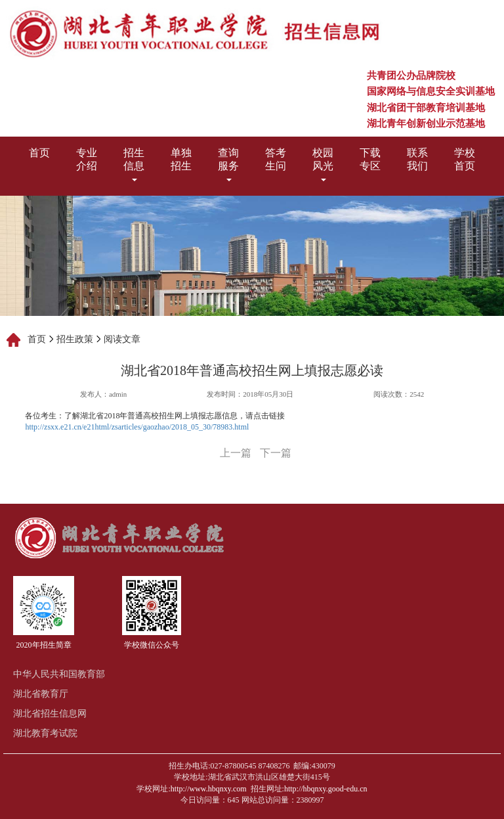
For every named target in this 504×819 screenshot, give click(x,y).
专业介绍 (87, 159)
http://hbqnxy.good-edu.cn (326, 789)
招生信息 (134, 164)
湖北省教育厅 (41, 694)
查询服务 (228, 164)
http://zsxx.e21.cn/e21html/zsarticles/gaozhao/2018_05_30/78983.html (137, 427)
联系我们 (417, 159)
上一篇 (236, 453)
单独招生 (181, 159)
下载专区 (370, 159)
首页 (39, 153)
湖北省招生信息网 (50, 714)
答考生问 (276, 159)
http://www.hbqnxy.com (209, 789)
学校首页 (465, 159)
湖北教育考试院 (45, 733)
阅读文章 (122, 339)
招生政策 (75, 339)
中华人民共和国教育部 (59, 674)
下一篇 (276, 453)
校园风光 (323, 164)
